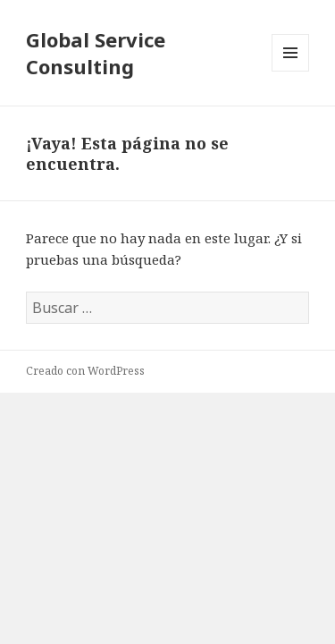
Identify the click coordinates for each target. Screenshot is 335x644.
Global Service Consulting (96, 53)
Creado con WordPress (85, 371)
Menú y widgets (291, 71)
